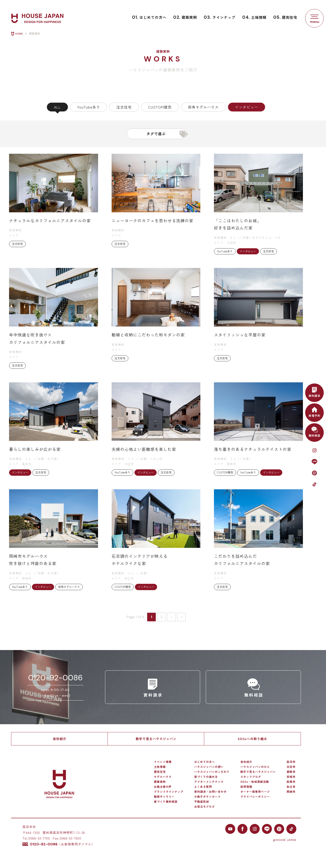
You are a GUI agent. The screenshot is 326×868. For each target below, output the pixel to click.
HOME (19, 34)
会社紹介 (60, 739)
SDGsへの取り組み (252, 739)
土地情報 (254, 17)
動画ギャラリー (164, 797)
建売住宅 (285, 17)
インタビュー (247, 107)
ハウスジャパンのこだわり (212, 772)
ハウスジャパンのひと (255, 767)
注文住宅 (124, 107)
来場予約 (314, 411)
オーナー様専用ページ (255, 792)
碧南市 (291, 772)
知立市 (291, 787)
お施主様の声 (163, 787)
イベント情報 (163, 762)
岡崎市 (291, 792)
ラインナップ (220, 17)
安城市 (291, 777)
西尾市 (291, 782)
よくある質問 (203, 787)
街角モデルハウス (203, 107)
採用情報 (246, 787)
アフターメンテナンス (209, 782)
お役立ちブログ (205, 807)
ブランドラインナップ (169, 792)
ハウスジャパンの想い (209, 767)
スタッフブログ (251, 777)
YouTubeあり (89, 107)
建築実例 (185, 17)
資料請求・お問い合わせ (210, 792)
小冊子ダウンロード (207, 797)
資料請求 (314, 391)
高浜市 (291, 762)
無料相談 (314, 431)
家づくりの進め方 (206, 777)
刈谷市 (291, 767)
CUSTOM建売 (160, 107)
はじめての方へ (149, 17)
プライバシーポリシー (255, 797)
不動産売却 (202, 802)
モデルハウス (163, 777)
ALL (57, 107)
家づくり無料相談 (166, 802)
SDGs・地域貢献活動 (255, 782)
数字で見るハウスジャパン (156, 739)
